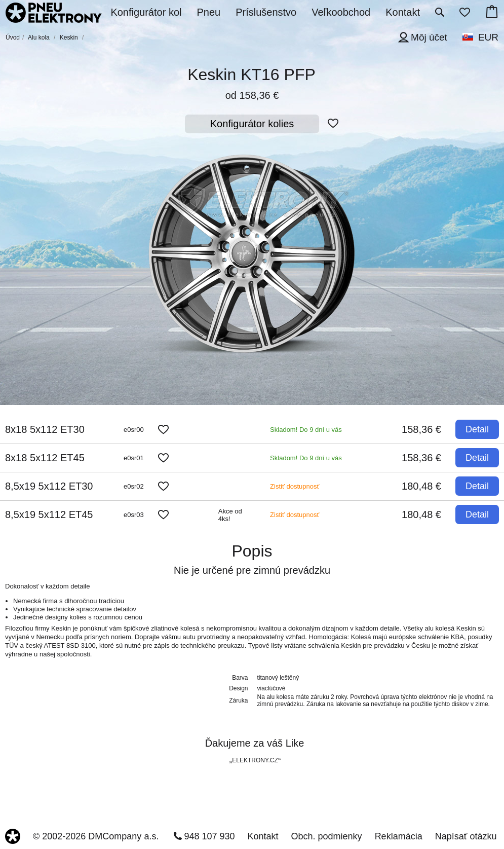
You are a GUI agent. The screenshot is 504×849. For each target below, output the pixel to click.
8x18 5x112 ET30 (45, 429)
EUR (488, 37)
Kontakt (263, 836)
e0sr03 (134, 515)
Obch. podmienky (327, 836)
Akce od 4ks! (230, 515)
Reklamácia (399, 836)
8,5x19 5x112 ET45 (49, 514)
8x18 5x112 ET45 (45, 458)
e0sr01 (134, 458)
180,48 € (421, 486)
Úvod (13, 38)
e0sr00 (134, 430)
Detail (477, 429)
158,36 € (421, 429)
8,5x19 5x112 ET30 (49, 486)
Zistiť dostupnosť (295, 486)
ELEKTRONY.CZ (255, 760)
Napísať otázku (466, 836)
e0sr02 (134, 486)
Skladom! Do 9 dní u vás (306, 430)
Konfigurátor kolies (252, 124)
